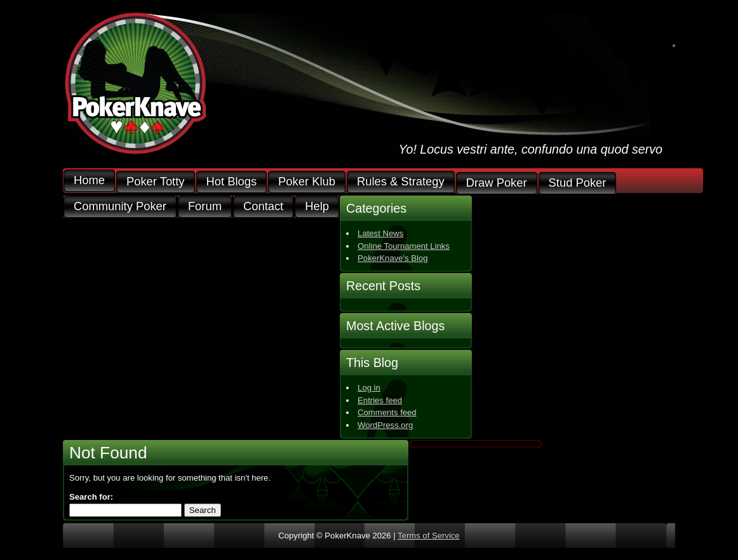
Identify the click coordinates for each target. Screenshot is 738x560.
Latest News (380, 233)
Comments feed (387, 412)
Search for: (91, 497)
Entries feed (380, 400)
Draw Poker (497, 183)
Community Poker (120, 207)
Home (89, 181)
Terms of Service (429, 536)
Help (317, 207)
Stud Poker (578, 183)
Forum (205, 207)
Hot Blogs (232, 182)
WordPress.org (385, 425)
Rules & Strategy (401, 182)
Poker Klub (307, 182)
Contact (263, 207)
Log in (369, 388)
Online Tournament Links (404, 246)
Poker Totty (156, 182)
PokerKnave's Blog (392, 258)
